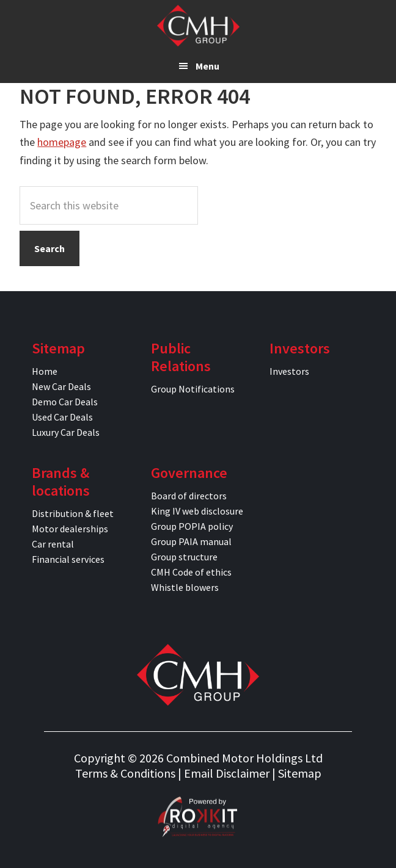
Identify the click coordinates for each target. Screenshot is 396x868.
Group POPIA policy (192, 526)
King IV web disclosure (197, 511)
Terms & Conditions (125, 773)
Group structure (184, 557)
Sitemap (300, 773)
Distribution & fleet (73, 513)
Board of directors (189, 496)
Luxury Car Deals (66, 432)
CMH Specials (198, 26)
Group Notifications (193, 389)
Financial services (68, 559)
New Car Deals (61, 386)
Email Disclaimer (227, 773)
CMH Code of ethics (191, 572)
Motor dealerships (70, 529)
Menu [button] (207, 66)
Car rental (53, 544)
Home (45, 371)
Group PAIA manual (191, 541)
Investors (289, 371)
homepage (62, 142)
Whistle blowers (185, 587)
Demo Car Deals (65, 402)
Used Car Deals (62, 417)
